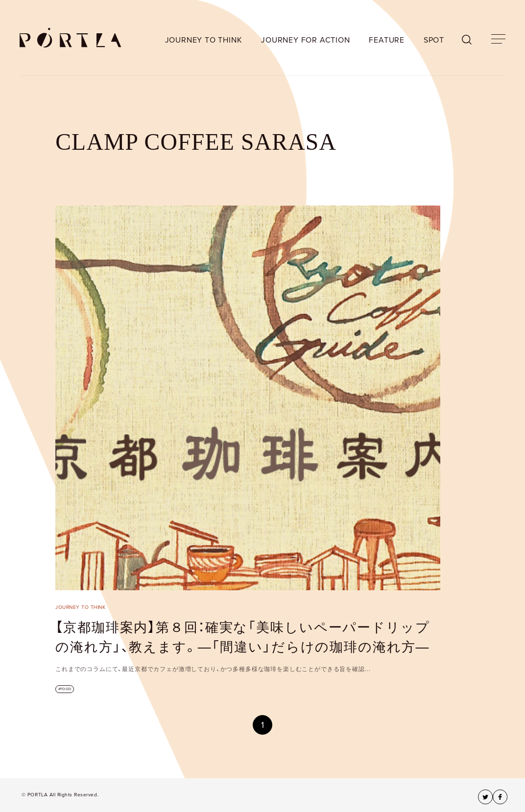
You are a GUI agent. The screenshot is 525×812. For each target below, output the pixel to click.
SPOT (434, 40)
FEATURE (387, 40)
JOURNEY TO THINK (204, 40)
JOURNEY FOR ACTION (305, 40)
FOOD (66, 689)
